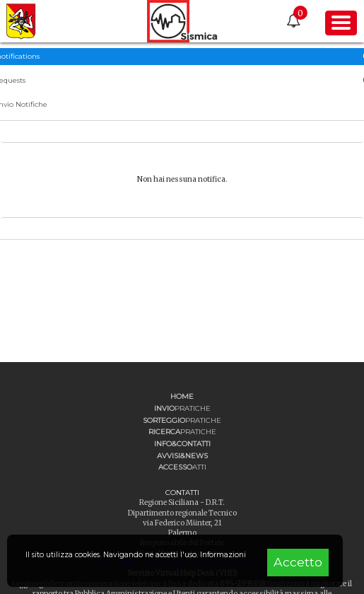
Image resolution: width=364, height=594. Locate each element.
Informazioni (223, 555)
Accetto (298, 562)
